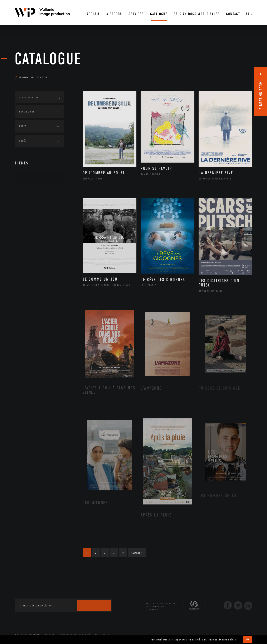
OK (248, 640)
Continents (26, 190)
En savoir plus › (227, 640)
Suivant (137, 553)
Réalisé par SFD (103, 634)
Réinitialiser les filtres (32, 77)
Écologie (25, 203)
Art (21, 177)
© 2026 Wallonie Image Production (34, 634)
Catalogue (48, 59)
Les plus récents (242, 73)
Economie (25, 216)
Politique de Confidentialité (75, 634)
